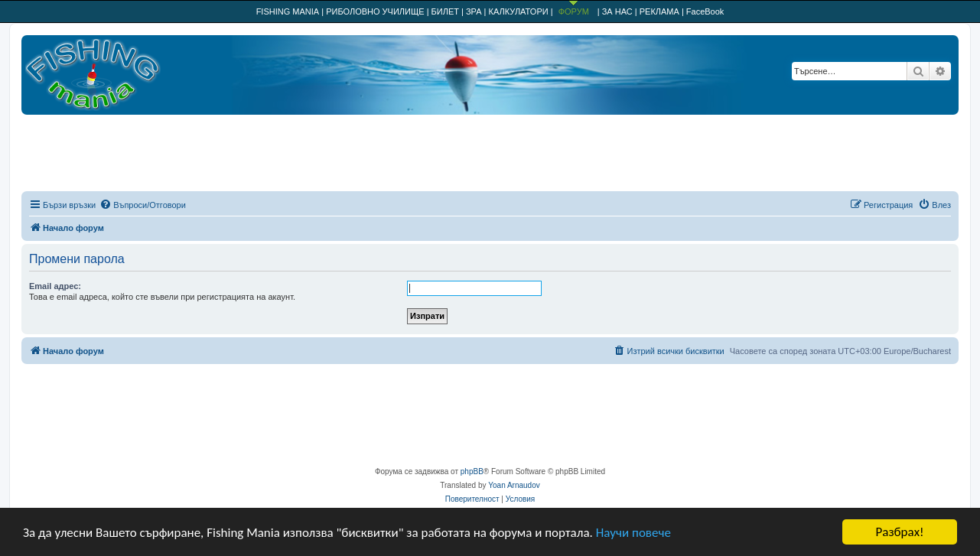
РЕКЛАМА (659, 11)
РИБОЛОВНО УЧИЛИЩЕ (375, 11)
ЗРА (474, 11)
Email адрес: (55, 286)
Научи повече (633, 533)
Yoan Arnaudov (514, 485)
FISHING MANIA (288, 11)
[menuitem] (143, 205)
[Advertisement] (490, 152)
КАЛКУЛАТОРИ (519, 11)
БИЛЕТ (445, 11)
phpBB (472, 471)
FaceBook (705, 11)
